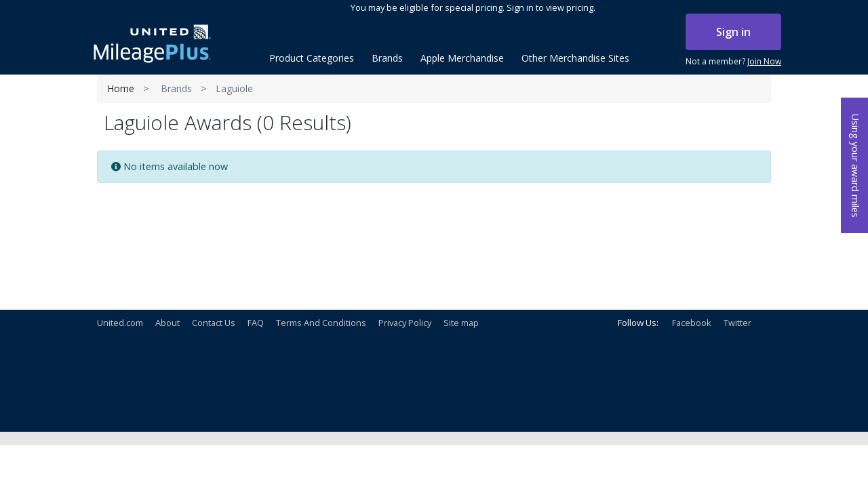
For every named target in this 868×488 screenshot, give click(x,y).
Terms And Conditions (321, 323)
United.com (120, 323)
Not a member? (733, 62)
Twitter (737, 323)
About (167, 323)
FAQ (256, 323)
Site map (461, 323)
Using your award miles (855, 166)
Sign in (733, 32)
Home (121, 88)
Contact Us (214, 323)
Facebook (692, 323)
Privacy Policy (405, 323)
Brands (176, 88)
